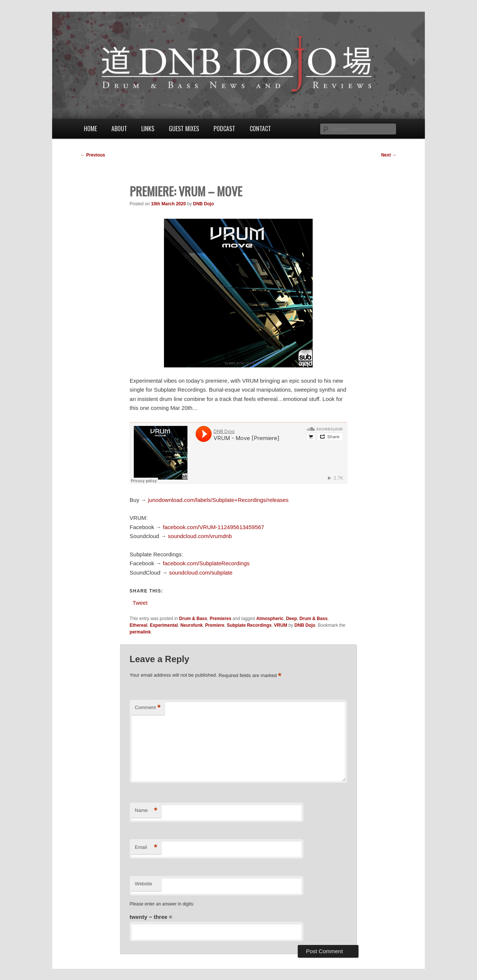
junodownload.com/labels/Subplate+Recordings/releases (218, 500)
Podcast (224, 129)
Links (148, 129)
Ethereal (138, 625)
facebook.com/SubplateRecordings (206, 563)
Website (144, 884)
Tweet (140, 602)
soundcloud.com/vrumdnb (200, 536)
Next (389, 155)
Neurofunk (192, 625)
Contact (260, 129)
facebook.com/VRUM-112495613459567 (214, 527)
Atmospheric (270, 619)
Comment (148, 708)
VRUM (280, 625)
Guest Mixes (184, 129)
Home (90, 129)
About (119, 129)
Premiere (215, 625)
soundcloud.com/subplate (201, 573)
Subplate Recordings (249, 625)
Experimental (164, 625)
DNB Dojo (203, 204)
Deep (291, 619)
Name (146, 811)
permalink (140, 632)
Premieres (221, 619)
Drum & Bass (193, 619)
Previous (93, 155)
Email (146, 848)
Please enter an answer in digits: (162, 904)
